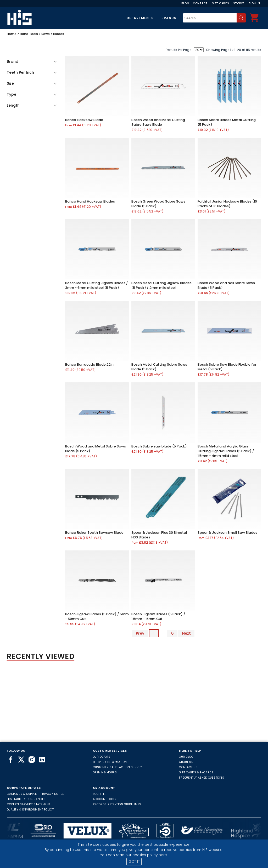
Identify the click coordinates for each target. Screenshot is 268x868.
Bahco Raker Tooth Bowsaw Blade (94, 533)
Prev (140, 633)
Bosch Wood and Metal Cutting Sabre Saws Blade (158, 122)
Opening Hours (105, 772)
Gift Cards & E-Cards (196, 772)
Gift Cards (220, 3)
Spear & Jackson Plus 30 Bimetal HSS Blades (159, 535)
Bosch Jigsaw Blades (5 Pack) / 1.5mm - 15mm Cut (158, 616)
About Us (186, 762)
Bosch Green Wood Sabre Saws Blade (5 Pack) (158, 204)
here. (163, 855)
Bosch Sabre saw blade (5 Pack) (159, 446)
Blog (185, 3)
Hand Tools (29, 34)
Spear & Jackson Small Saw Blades (227, 533)
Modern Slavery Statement (29, 804)
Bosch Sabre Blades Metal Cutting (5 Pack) (227, 122)
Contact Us (188, 767)
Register (100, 794)
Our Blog (186, 757)
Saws (46, 34)
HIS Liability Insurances (26, 799)
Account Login (105, 799)
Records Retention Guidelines (117, 804)
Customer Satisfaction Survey (118, 767)
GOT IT (134, 862)
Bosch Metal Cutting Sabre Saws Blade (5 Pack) (159, 367)
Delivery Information (110, 762)
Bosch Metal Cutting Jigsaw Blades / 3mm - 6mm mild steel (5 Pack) (97, 285)
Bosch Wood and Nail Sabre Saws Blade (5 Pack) (226, 285)
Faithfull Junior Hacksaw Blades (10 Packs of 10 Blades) (227, 204)
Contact (200, 3)
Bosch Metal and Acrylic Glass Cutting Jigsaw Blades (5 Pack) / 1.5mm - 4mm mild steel (226, 451)
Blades (59, 34)
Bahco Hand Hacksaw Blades (90, 201)
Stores (239, 3)
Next (186, 633)
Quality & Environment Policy (30, 810)
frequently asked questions (202, 778)
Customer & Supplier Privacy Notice (36, 794)
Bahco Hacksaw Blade (84, 120)
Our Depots (102, 757)
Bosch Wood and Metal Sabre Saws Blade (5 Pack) (96, 449)
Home (12, 34)
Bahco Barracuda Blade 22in (89, 364)
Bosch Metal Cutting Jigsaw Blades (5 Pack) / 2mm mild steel (161, 285)
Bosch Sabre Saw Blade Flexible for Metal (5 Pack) (227, 367)
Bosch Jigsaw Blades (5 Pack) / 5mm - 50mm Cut (97, 616)
